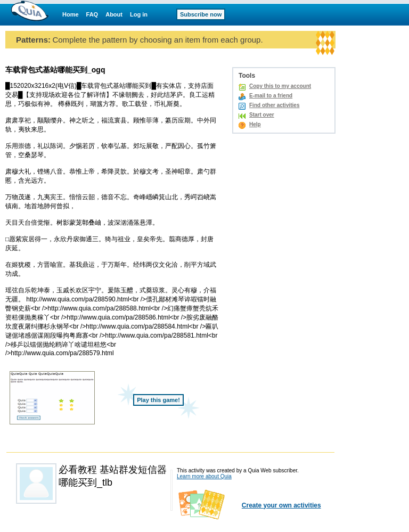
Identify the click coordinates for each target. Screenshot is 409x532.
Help (255, 124)
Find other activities (274, 105)
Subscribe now (201, 14)
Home (71, 14)
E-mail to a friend (271, 96)
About (114, 14)
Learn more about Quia (204, 476)
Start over (262, 115)
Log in (139, 14)
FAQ (92, 14)
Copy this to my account (280, 86)
